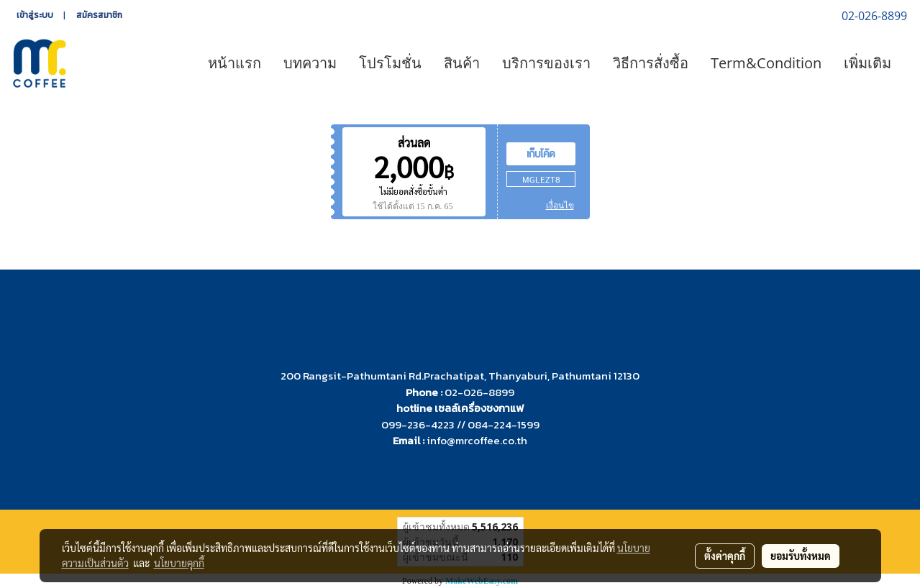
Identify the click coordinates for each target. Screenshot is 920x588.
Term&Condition (766, 63)
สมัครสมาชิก (99, 15)
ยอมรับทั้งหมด (801, 556)
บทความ (310, 63)
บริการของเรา (546, 63)
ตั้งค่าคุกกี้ (725, 556)
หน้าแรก (234, 63)
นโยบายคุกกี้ (179, 563)
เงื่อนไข (560, 206)
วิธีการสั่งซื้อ (651, 63)
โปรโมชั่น (390, 63)
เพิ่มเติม (867, 63)
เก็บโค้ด (541, 154)
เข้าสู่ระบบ (35, 15)
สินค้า (462, 63)
